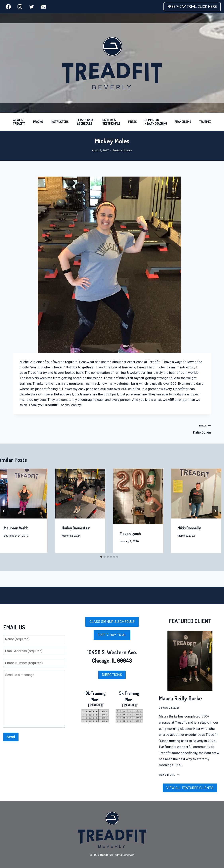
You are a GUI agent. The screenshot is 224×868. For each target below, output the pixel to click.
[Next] (215, 511)
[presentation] (80, 494)
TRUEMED (205, 122)
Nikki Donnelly (189, 528)
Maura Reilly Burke (180, 698)
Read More (169, 775)
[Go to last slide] (4, 511)
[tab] (101, 557)
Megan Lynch (130, 533)
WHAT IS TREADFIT (19, 122)
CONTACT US (112, 140)
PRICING (38, 122)
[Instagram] (20, 7)
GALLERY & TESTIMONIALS (111, 122)
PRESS (132, 122)
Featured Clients (123, 150)
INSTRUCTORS (60, 122)
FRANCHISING (183, 122)
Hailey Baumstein (76, 528)
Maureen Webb (16, 528)
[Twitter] (32, 7)
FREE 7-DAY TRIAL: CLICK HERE (192, 6)
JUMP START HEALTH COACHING (156, 122)
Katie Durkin (163, 429)
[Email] (43, 7)
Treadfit (105, 855)
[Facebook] (8, 7)
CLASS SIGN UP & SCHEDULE (85, 122)
